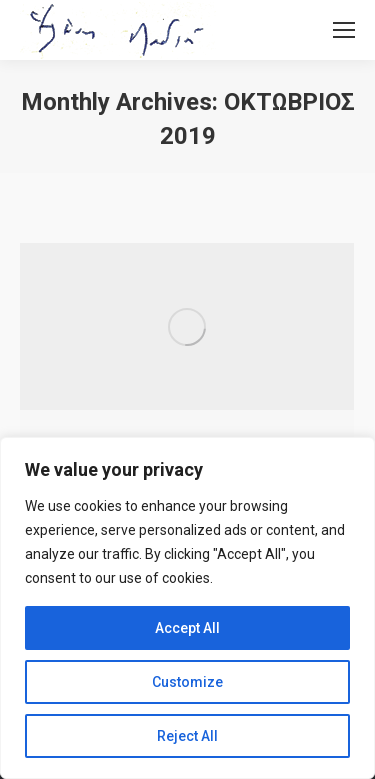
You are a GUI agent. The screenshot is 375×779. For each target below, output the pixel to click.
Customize (187, 682)
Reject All (187, 736)
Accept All (187, 628)
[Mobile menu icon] (344, 30)
